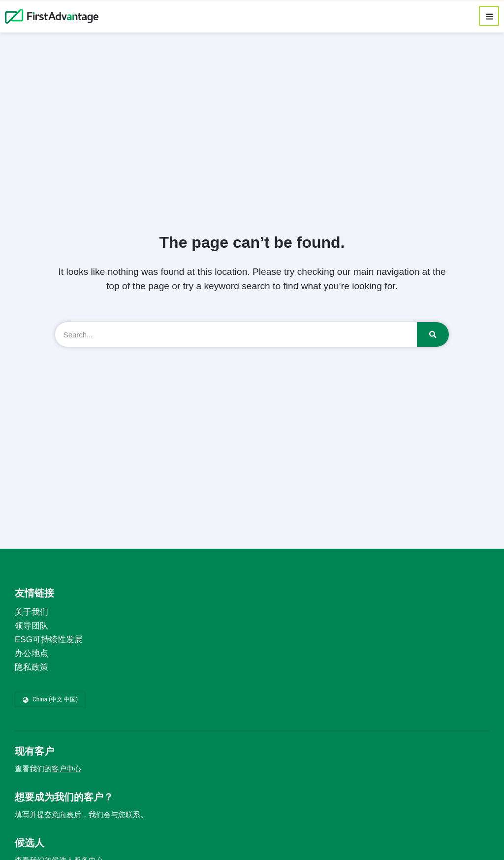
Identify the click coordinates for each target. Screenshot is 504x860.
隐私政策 (31, 667)
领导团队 (31, 626)
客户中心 (66, 769)
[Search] (433, 334)
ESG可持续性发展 (49, 640)
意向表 (63, 815)
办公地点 (31, 653)
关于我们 (31, 612)
